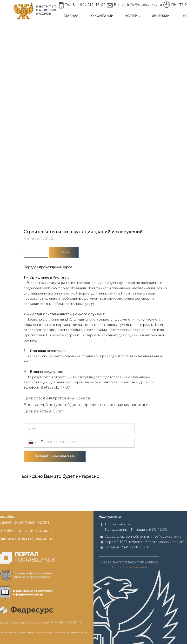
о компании (25, 523)
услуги (43, 523)
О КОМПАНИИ (102, 16)
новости (25, 531)
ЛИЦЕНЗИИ (161, 16)
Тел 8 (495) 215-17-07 (85, 5)
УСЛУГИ (131, 16)
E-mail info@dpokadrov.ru (138, 5)
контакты (44, 531)
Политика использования (129, 567)
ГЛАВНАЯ (71, 16)
